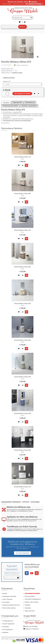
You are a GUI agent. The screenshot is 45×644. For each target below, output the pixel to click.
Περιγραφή (6, 102)
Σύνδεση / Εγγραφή (7, 4)
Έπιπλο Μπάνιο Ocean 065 (22, 450)
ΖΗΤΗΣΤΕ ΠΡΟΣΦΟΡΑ (22, 553)
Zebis (12, 69)
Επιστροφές (6, 627)
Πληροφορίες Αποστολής (9, 596)
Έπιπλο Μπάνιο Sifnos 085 (22, 194)
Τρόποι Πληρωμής (7, 599)
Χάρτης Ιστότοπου (30, 611)
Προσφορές (28, 608)
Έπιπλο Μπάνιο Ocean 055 (22, 413)
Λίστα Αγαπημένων (8, 629)
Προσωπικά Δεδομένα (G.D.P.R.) (11, 605)
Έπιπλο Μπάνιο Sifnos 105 (22, 230)
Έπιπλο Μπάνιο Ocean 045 (22, 377)
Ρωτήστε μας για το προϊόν (10, 106)
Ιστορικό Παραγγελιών (9, 624)
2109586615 (34, 2)
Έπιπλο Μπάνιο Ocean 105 (22, 487)
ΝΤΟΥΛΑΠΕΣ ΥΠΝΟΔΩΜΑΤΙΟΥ (33, 599)
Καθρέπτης (6, 81)
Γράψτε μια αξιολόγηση (21, 65)
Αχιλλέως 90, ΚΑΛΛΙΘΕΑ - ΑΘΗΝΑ (18, 2)
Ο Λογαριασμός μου (8, 621)
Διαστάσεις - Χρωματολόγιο (29, 106)
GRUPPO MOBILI (5, 639)
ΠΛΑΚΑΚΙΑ (27, 605)
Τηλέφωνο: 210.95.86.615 (32, 629)
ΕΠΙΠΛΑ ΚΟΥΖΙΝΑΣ (30, 596)
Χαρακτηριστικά (17, 102)
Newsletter (5, 632)
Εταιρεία (5, 593)
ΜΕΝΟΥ (22, 27)
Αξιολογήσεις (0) (30, 102)
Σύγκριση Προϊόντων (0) (18, 4)
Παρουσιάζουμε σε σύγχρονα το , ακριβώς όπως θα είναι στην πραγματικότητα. (24, 520)
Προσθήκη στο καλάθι (22, 94)
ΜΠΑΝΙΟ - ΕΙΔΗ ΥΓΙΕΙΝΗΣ (31, 602)
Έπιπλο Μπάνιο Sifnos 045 (22, 340)
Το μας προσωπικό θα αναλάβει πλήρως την (25, 530)
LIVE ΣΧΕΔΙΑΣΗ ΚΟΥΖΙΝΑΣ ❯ (34, 4)
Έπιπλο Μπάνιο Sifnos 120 (22, 157)
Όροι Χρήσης (6, 602)
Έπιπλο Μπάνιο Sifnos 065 (22, 267)
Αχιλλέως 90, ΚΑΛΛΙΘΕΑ (31, 626)
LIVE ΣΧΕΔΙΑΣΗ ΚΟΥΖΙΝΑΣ (32, 593)
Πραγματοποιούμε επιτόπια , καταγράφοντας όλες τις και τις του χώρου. (24, 510)
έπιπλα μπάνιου (5, 123)
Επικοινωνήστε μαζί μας (9, 608)
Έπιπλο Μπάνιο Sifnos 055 (22, 303)
